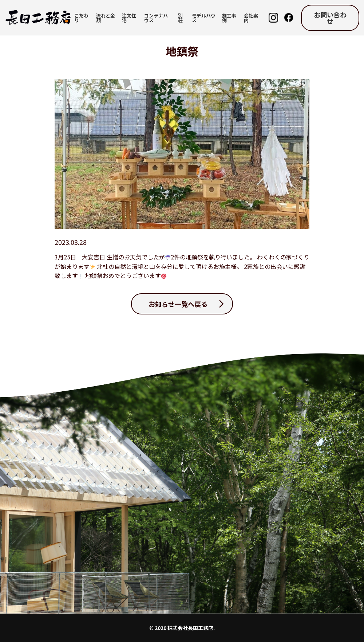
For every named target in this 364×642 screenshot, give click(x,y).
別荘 (180, 18)
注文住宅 (129, 18)
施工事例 (229, 18)
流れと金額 (106, 18)
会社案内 (251, 18)
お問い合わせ (330, 18)
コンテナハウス (156, 18)
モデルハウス (204, 18)
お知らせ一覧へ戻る (178, 304)
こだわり (81, 18)
